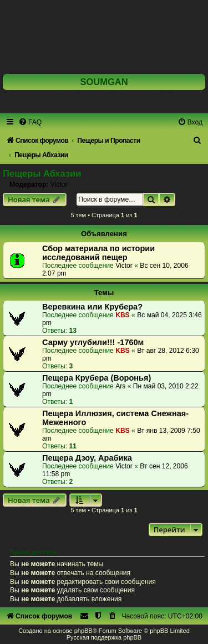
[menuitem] (30, 122)
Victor (59, 184)
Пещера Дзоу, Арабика (87, 458)
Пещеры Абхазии (42, 173)
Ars (120, 386)
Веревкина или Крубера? (92, 307)
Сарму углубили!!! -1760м (93, 342)
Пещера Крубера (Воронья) (97, 378)
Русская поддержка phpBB (104, 637)
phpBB (83, 631)
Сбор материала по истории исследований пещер (98, 253)
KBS (123, 315)
